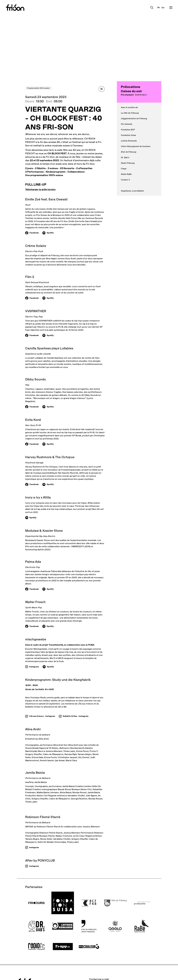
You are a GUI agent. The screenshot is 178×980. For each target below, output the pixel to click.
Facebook (34, 233)
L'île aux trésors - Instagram (42, 716)
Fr (158, 8)
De (162, 8)
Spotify (50, 233)
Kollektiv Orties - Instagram (76, 716)
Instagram (34, 667)
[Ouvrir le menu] (170, 8)
